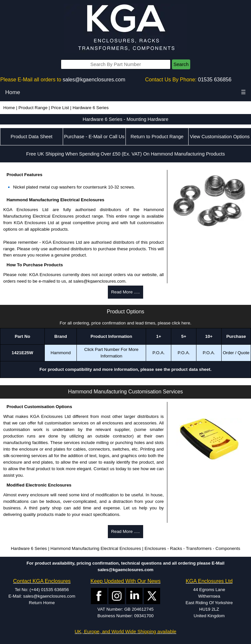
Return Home (42, 603)
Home (13, 92)
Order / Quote (236, 353)
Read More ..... (125, 292)
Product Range (33, 108)
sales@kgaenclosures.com (94, 80)
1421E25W (23, 353)
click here (181, 323)
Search (181, 64)
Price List (60, 108)
